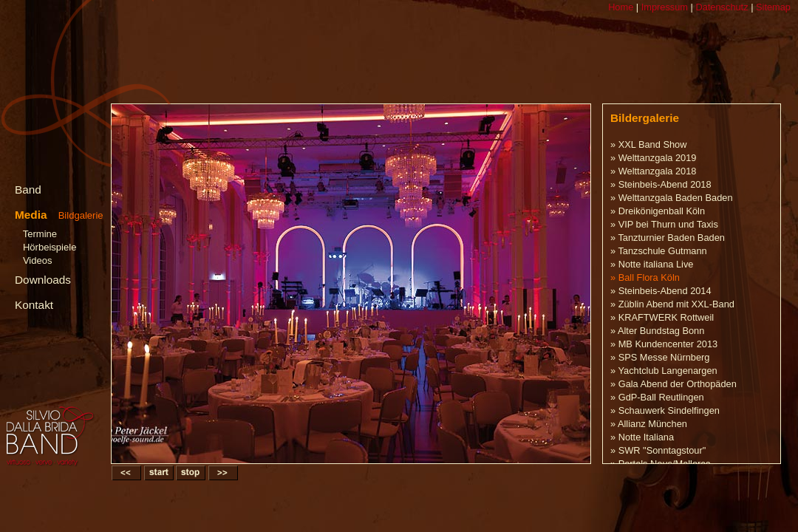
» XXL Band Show (648, 144)
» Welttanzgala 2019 (653, 158)
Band (28, 190)
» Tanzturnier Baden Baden (668, 238)
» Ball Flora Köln (645, 277)
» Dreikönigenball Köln (658, 211)
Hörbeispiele (50, 247)
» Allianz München (649, 424)
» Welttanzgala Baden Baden (672, 198)
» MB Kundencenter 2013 (664, 344)
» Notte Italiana (642, 437)
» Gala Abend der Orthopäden (673, 384)
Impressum (663, 7)
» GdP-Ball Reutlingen (657, 397)
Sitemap (772, 7)
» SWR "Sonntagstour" (658, 450)
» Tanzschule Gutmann (659, 251)
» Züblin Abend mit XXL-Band (672, 304)
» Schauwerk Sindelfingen (665, 410)
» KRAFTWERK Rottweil (662, 317)
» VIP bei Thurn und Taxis (664, 224)
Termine (40, 234)
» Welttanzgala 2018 (653, 171)
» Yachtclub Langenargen (664, 371)
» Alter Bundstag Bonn (657, 331)
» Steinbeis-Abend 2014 (661, 291)
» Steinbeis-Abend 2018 (661, 184)
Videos (38, 260)
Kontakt (34, 305)
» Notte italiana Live (652, 264)
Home (621, 7)
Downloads (43, 280)
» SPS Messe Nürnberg (660, 357)
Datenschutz (721, 7)
